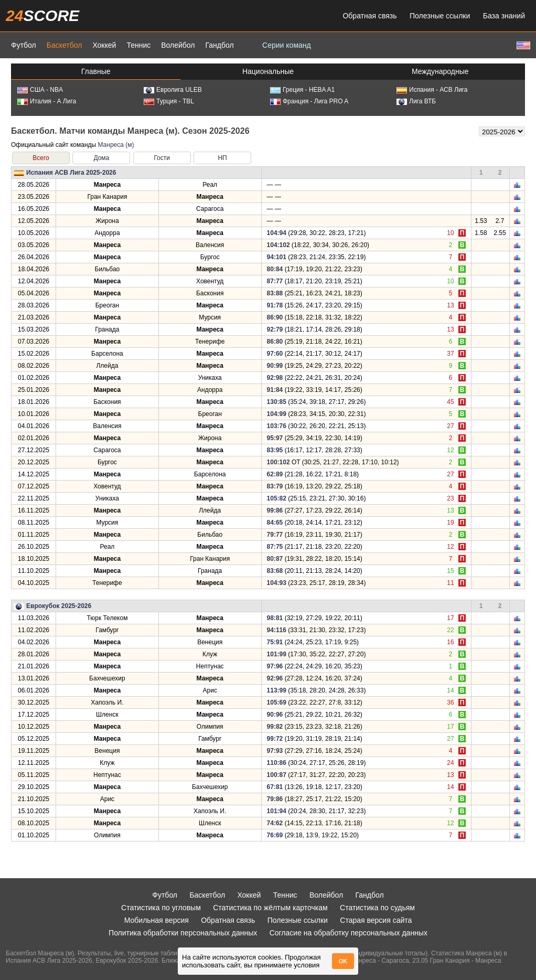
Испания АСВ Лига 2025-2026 (71, 173)
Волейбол (178, 45)
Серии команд (287, 45)
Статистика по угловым (161, 908)
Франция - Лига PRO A (309, 101)
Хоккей (104, 45)
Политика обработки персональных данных (183, 933)
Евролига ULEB (173, 90)
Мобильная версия (157, 920)
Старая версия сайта (376, 920)
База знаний (504, 16)
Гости (162, 158)
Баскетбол (65, 45)
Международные (440, 71)
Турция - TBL (169, 101)
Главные (96, 71)
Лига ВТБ (416, 101)
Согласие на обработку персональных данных (349, 933)
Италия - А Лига (47, 101)
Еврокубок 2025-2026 (59, 606)
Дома (101, 158)
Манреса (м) (116, 145)
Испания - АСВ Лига (432, 90)
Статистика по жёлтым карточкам (270, 908)
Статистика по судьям (377, 908)
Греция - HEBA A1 (302, 90)
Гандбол (219, 45)
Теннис (138, 45)
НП (222, 158)
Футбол (24, 45)
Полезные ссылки (440, 16)
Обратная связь (369, 16)
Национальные (268, 71)
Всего (41, 158)
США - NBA (40, 90)
